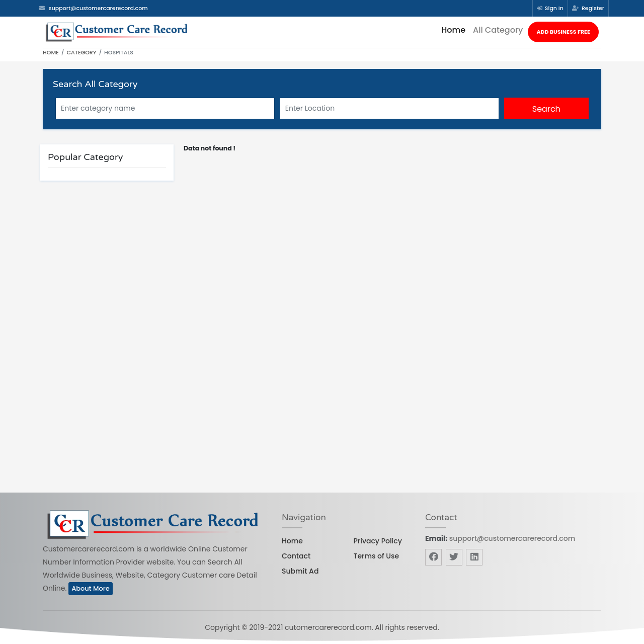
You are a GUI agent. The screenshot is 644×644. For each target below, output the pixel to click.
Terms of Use (377, 556)
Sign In (550, 8)
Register (588, 8)
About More (91, 588)
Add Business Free (563, 32)
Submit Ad (300, 571)
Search (546, 109)
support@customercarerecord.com (512, 538)
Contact (296, 556)
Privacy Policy (378, 541)
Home (453, 30)
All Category (498, 30)
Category (82, 52)
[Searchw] (389, 108)
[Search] (165, 108)
